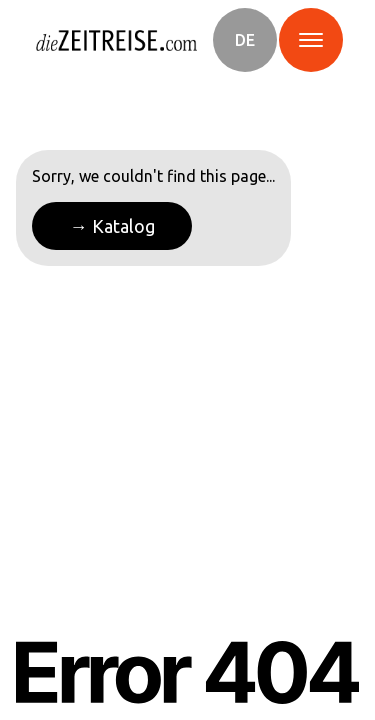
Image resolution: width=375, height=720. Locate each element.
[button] (245, 40)
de (245, 40)
